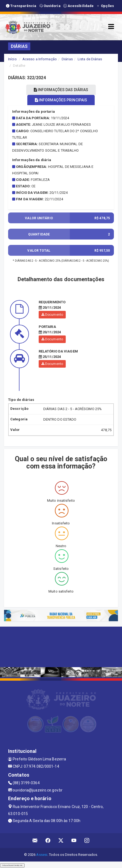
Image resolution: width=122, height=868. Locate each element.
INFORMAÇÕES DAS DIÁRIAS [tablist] (61, 90)
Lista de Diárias (90, 59)
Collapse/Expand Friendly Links (12, 865)
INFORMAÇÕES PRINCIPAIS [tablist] (61, 100)
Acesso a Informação (40, 59)
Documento (52, 315)
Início (12, 59)
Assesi (42, 855)
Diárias (67, 59)
